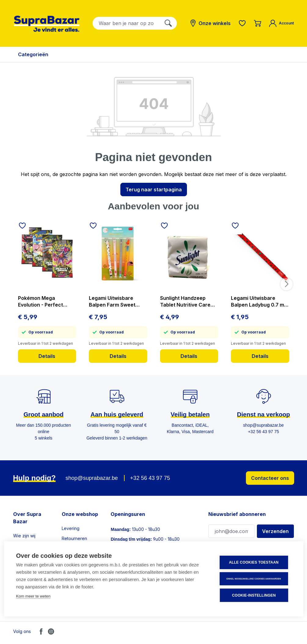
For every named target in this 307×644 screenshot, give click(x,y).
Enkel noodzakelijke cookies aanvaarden (254, 579)
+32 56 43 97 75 (150, 478)
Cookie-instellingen (254, 595)
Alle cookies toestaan (254, 563)
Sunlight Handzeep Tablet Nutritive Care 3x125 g (185, 302)
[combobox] (126, 23)
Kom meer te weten (33, 596)
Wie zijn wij (24, 536)
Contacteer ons (270, 478)
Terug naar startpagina (154, 190)
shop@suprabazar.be (91, 478)
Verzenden (275, 531)
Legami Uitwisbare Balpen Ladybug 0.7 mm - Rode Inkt (260, 302)
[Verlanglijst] (242, 23)
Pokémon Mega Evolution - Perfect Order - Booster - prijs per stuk (45, 302)
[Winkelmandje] (258, 23)
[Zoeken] (168, 23)
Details (47, 356)
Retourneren (74, 538)
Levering (71, 528)
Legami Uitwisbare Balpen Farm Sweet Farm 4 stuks (112, 302)
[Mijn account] (281, 23)
